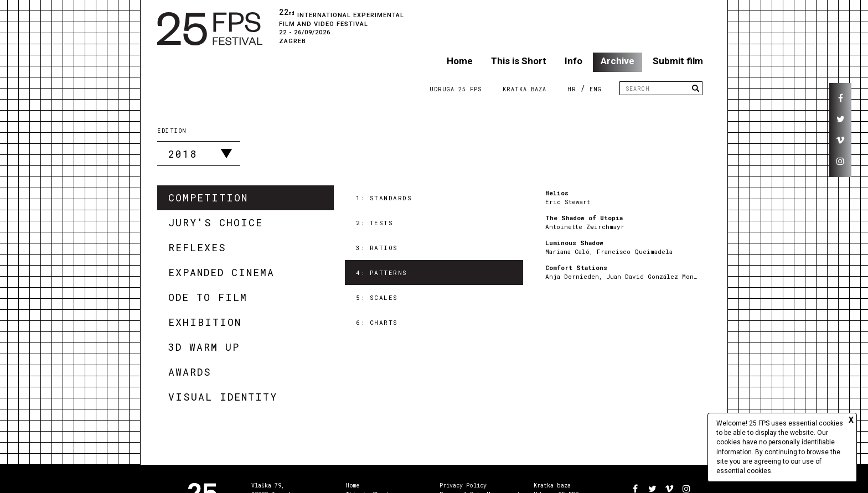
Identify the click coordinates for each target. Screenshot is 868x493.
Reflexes (197, 247)
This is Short (519, 61)
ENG (596, 89)
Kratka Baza (525, 89)
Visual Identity (223, 397)
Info (573, 61)
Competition (208, 198)
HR (572, 89)
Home (460, 61)
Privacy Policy (463, 486)
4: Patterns (382, 273)
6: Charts (377, 322)
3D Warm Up (204, 347)
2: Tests (374, 223)
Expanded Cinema (221, 272)
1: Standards (384, 198)
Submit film (678, 61)
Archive (618, 61)
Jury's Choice (216, 222)
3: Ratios (377, 248)
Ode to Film (208, 297)
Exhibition (205, 322)
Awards (190, 372)
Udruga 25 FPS (456, 89)
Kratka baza (552, 486)
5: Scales (377, 297)
